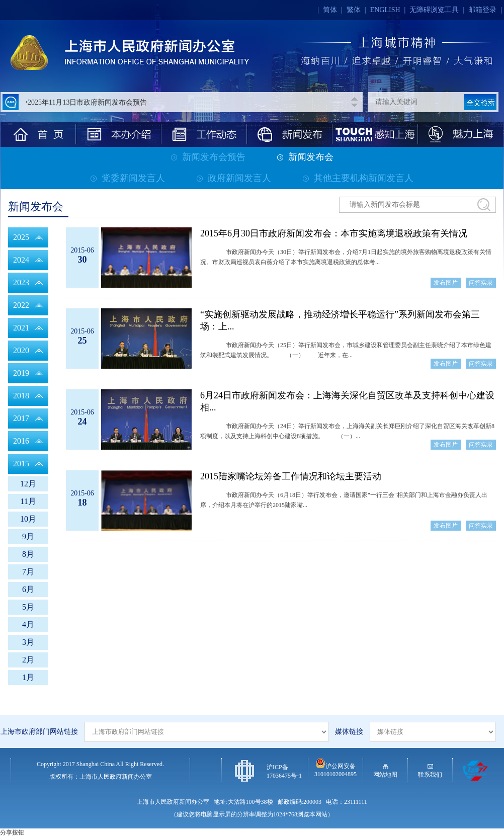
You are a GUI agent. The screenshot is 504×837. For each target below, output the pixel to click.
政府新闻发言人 (234, 178)
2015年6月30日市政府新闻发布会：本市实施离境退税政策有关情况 (334, 233)
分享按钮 (12, 832)
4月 (28, 624)
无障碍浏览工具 (434, 10)
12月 (28, 484)
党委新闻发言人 (128, 178)
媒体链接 (349, 732)
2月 (28, 660)
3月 (28, 642)
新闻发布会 (305, 157)
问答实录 (481, 283)
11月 (28, 501)
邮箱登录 (482, 10)
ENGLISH (385, 10)
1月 (28, 677)
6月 (28, 589)
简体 (330, 10)
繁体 (354, 10)
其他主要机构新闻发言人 (358, 178)
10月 (28, 519)
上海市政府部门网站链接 (39, 732)
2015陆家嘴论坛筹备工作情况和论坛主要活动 (291, 476)
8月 (28, 554)
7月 (28, 572)
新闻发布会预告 (208, 157)
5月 (28, 607)
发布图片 (446, 283)
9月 (28, 536)
